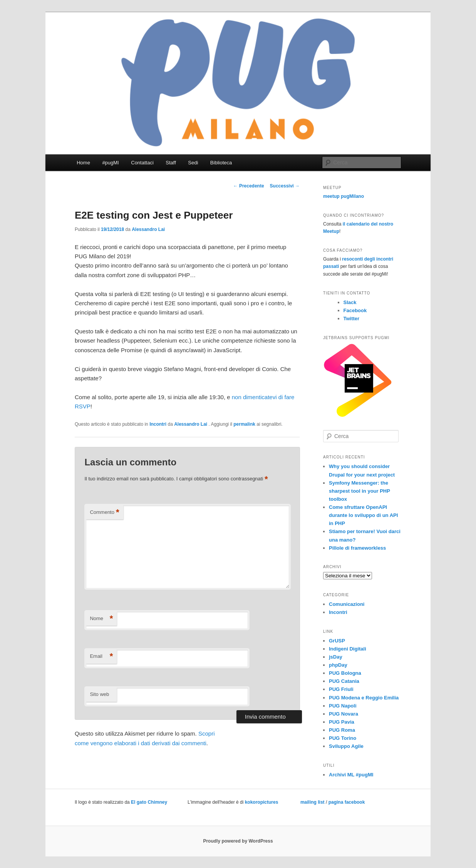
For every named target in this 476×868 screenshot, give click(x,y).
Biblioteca (221, 163)
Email (101, 656)
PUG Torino (343, 738)
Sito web (99, 694)
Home (83, 163)
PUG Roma (342, 730)
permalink (244, 424)
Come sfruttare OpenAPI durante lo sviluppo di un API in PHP (363, 515)
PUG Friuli (341, 689)
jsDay (336, 657)
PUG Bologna (345, 673)
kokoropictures (262, 802)
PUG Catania (344, 681)
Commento (104, 513)
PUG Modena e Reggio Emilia (364, 698)
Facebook (355, 310)
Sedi (193, 163)
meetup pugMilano (344, 196)
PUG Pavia (342, 722)
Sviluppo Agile (346, 746)
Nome (101, 619)
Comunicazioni (347, 604)
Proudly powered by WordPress (238, 841)
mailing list (313, 802)
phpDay (338, 665)
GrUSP (337, 641)
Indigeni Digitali (348, 649)
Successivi (285, 186)
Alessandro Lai (148, 229)
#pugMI (110, 163)
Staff (171, 163)
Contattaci (142, 163)
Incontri (158, 424)
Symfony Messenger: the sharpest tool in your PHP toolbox (360, 491)
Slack (350, 302)
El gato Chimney (149, 802)
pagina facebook (347, 802)
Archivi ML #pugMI (351, 775)
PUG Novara (344, 714)
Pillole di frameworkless (357, 548)
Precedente (249, 186)
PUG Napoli (343, 706)
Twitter (352, 319)
